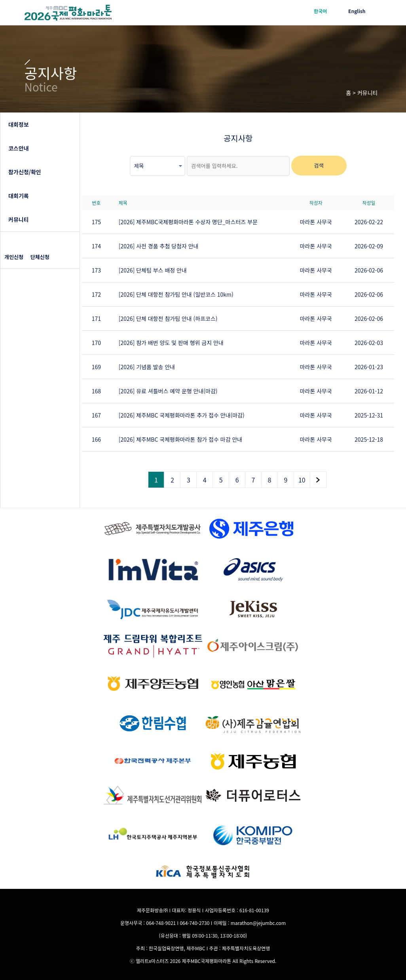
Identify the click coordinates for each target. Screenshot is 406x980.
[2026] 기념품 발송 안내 (147, 367)
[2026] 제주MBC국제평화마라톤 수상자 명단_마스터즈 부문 (188, 222)
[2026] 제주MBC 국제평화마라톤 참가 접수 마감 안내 (181, 439)
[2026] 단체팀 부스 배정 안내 (153, 270)
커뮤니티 (19, 219)
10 (302, 480)
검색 (319, 165)
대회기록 (19, 196)
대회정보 (19, 124)
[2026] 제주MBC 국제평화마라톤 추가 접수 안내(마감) (182, 415)
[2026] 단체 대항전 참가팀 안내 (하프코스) (168, 318)
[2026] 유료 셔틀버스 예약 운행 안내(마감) (168, 391)
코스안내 (19, 148)
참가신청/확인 (25, 172)
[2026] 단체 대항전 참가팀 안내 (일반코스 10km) (176, 294)
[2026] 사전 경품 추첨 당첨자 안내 (159, 246)
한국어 (320, 11)
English (357, 11)
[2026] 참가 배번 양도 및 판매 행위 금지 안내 (171, 343)
